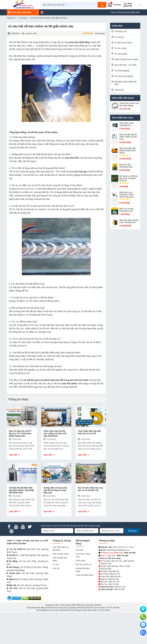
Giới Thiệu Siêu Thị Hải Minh (61, 549)
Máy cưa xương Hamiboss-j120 (127, 210)
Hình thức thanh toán (83, 555)
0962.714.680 (125, 566)
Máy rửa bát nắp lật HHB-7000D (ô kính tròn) (128, 137)
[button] (138, 5)
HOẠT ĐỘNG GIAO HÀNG (126, 59)
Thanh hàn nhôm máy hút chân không (129, 104)
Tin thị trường (121, 48)
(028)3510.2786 (105, 564)
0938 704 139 (113, 584)
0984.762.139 (114, 582)
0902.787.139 (116, 561)
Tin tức (56, 564)
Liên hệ (56, 568)
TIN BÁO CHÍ (120, 32)
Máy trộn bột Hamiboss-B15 (126, 166)
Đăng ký (133, 531)
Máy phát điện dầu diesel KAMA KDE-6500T (128, 151)
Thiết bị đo (119, 90)
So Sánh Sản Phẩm (123, 43)
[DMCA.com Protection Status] (31, 598)
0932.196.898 (128, 561)
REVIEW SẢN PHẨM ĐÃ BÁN (126, 83)
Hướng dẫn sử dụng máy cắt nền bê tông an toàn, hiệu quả (55, 490)
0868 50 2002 (119, 589)
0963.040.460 (115, 577)
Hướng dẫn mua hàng (83, 570)
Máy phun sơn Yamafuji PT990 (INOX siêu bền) (127, 195)
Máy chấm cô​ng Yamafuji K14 (127, 124)
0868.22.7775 (115, 574)
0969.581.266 (113, 579)
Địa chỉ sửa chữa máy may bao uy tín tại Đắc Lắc (91, 489)
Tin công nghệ (121, 54)
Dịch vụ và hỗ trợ (84, 564)
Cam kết (79, 550)
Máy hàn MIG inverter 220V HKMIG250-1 (129, 221)
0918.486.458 (112, 566)
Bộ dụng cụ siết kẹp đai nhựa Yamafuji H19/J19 (128, 178)
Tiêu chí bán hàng (61, 554)
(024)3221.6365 (105, 569)
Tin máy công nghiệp (124, 76)
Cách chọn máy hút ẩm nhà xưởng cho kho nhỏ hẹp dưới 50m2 (55, 433)
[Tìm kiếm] (102, 5)
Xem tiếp (13, 455)
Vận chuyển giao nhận (60, 559)
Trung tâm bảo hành (85, 575)
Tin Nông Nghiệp (122, 71)
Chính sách (81, 561)
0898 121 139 (120, 587)
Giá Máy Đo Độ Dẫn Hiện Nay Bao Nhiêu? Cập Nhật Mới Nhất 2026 (21, 490)
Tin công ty (119, 37)
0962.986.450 (114, 571)
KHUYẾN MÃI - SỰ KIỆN (125, 65)
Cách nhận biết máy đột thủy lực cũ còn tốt (89, 432)
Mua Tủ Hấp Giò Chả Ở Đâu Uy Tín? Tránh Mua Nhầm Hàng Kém (20, 433)
